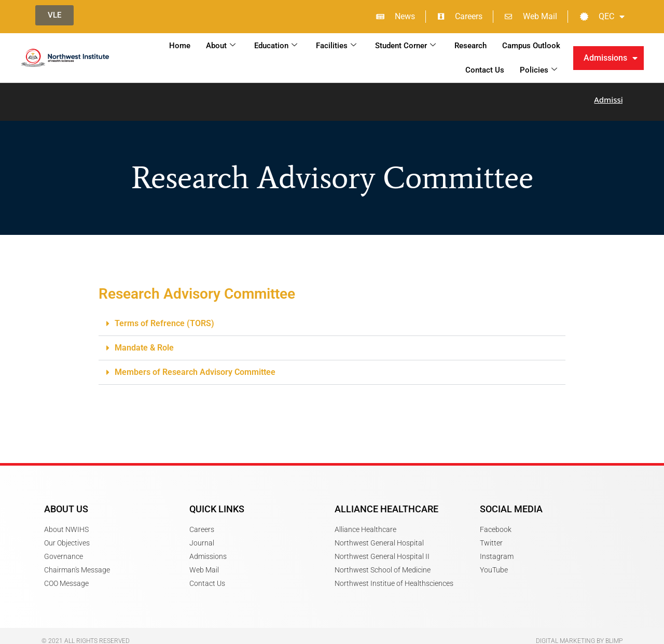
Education (276, 46)
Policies (538, 70)
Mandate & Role (144, 341)
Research (471, 46)
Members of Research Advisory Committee (195, 366)
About (221, 46)
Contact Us (485, 70)
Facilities (336, 46)
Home (180, 46)
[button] (332, 318)
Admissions (611, 58)
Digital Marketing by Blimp (579, 635)
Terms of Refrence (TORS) (164, 317)
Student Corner (405, 46)
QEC (602, 17)
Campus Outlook (531, 46)
